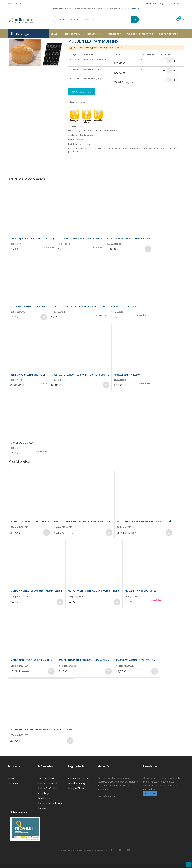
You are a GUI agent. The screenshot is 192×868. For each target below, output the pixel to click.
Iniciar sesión (152, 4)
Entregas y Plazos (77, 788)
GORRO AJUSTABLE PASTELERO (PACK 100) (32, 239)
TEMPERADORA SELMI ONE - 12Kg (28, 375)
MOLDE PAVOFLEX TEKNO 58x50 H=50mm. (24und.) (37, 591)
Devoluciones (45, 798)
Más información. (107, 796)
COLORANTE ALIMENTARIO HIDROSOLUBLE (80, 239)
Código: (14, 244)
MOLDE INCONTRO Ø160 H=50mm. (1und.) (32, 660)
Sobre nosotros (46, 778)
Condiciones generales (79, 778)
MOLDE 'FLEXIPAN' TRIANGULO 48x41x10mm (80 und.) (144, 521)
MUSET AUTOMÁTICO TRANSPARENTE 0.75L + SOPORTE (80, 375)
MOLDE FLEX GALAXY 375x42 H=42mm (30, 521)
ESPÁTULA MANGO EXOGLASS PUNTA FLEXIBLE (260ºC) (79, 307)
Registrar (163, 4)
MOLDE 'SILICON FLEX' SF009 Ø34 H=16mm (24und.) (85, 660)
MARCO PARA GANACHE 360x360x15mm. (137, 660)
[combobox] (108, 20)
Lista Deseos (176, 4)
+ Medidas (101, 315)
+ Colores (49, 247)
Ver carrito (13, 783)
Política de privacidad (49, 783)
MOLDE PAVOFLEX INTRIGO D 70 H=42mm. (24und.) (94, 591)
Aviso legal (44, 793)
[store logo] (23, 20)
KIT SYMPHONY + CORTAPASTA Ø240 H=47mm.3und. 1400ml (42, 729)
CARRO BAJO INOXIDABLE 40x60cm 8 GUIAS (129, 239)
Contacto (43, 808)
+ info (44, 383)
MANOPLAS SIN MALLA (22, 443)
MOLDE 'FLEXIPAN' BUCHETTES (141, 591)
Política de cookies (48, 788)
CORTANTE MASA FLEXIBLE (125, 307)
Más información (131, 9)
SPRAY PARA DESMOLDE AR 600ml (28, 307)
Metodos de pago (77, 783)
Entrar (11, 778)
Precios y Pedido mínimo (50, 803)
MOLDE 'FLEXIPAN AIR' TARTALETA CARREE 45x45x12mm (83, 521)
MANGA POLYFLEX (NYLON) (127, 375)
